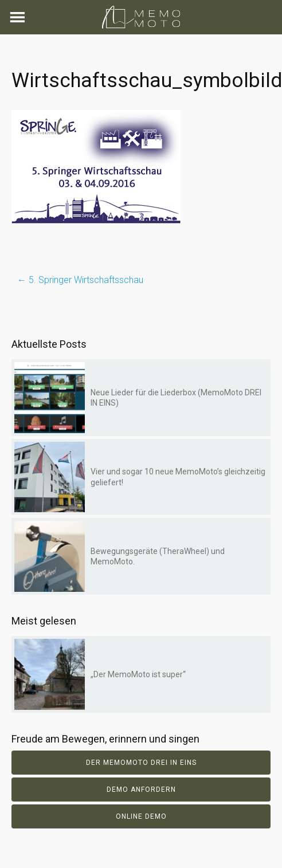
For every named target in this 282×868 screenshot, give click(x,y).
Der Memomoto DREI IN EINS (141, 763)
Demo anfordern (141, 790)
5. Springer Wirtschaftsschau (80, 280)
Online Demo (141, 816)
